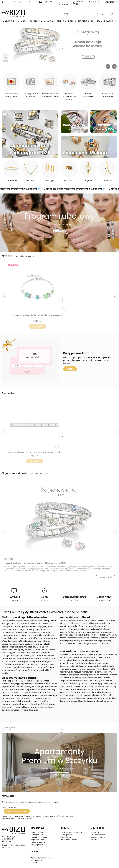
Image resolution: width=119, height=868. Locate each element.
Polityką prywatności (25, 818)
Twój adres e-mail (9, 807)
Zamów (70, 369)
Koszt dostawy (67, 837)
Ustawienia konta (98, 837)
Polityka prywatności (39, 844)
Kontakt (34, 863)
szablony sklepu (9, 845)
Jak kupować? (36, 860)
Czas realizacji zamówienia (72, 832)
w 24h (15, 601)
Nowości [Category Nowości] (8, 559)
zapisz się (60, 231)
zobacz (59, 775)
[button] (102, 14)
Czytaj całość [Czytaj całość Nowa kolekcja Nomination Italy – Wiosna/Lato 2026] (105, 577)
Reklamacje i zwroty (69, 840)
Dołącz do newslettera (17, 811)
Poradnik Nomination (39, 837)
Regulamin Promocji (39, 832)
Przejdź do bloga (39, 473)
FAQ (32, 855)
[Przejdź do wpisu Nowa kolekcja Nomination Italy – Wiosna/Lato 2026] (59, 518)
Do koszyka (37, 326)
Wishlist (94, 840)
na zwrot (45, 601)
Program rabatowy (38, 842)
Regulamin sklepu (38, 840)
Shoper (7, 847)
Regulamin (28, 816)
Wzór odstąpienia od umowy (42, 858)
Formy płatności (67, 835)
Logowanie (95, 832)
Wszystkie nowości (25, 256)
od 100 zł (74, 601)
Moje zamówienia (98, 835)
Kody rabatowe (37, 835)
